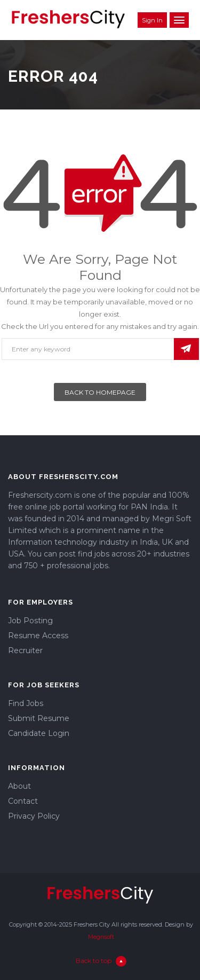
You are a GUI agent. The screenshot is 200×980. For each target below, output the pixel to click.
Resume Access (38, 636)
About (19, 786)
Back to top (101, 961)
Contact (23, 801)
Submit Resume (39, 718)
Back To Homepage (100, 392)
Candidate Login (39, 733)
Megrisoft (101, 937)
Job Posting (30, 621)
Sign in (152, 20)
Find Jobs (26, 703)
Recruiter (25, 650)
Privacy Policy (34, 816)
